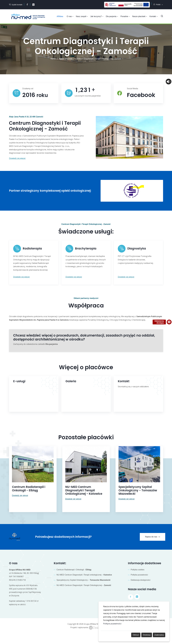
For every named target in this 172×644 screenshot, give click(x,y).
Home (53, 59)
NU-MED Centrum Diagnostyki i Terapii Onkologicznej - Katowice (84, 490)
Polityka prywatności (139, 574)
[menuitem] (61, 17)
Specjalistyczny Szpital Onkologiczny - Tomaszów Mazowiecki (138, 490)
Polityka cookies (138, 569)
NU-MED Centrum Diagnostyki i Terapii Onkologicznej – (84, 585)
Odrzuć (136, 635)
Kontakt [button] (154, 16)
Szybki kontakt (17, 5)
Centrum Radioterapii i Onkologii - (74, 569)
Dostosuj (147, 635)
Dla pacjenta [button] (112, 16)
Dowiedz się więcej (20, 495)
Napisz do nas (152, 536)
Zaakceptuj (159, 635)
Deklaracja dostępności (141, 579)
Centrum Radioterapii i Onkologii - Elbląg (29, 488)
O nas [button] (71, 16)
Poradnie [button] (125, 16)
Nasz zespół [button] (83, 16)
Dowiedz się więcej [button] (17, 158)
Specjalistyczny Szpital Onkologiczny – (84, 579)
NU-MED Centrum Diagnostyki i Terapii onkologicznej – (84, 574)
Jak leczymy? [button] (97, 16)
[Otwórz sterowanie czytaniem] (169, 82)
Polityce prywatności (112, 624)
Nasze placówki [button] (140, 16)
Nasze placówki (66, 59)
